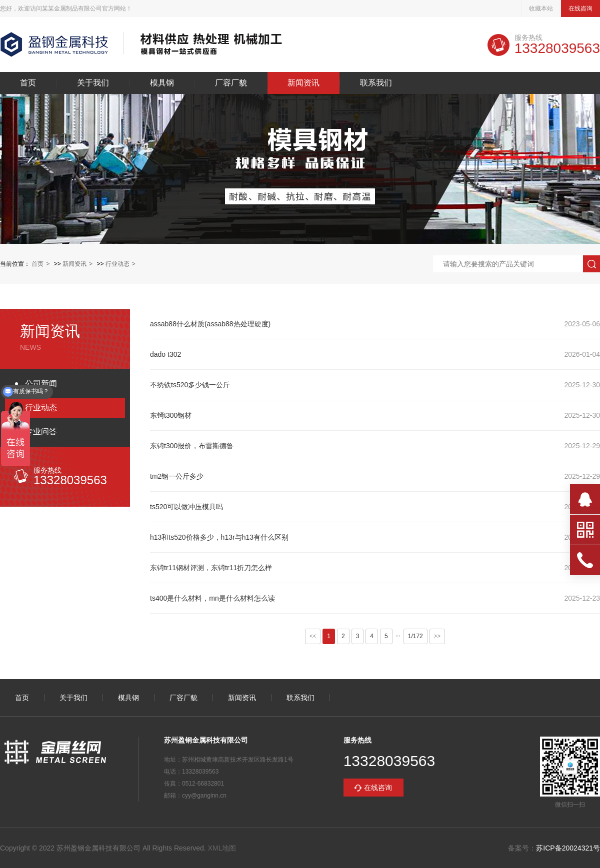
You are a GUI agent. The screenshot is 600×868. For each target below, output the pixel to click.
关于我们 (93, 83)
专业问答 (41, 432)
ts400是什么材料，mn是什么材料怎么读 (212, 598)
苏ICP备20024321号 (568, 848)
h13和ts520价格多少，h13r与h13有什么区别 (219, 537)
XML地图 (222, 848)
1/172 (415, 636)
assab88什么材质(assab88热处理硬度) (210, 324)
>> (437, 636)
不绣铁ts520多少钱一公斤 (190, 385)
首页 (28, 83)
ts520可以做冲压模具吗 (186, 507)
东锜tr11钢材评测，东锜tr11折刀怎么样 (211, 568)
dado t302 (165, 354)
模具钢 (162, 83)
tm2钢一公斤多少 (177, 476)
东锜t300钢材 (171, 415)
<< (313, 636)
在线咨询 (580, 8)
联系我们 (376, 83)
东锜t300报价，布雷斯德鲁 (192, 446)
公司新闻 (41, 384)
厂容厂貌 (231, 83)
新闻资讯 (303, 83)
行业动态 (117, 264)
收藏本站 (541, 8)
